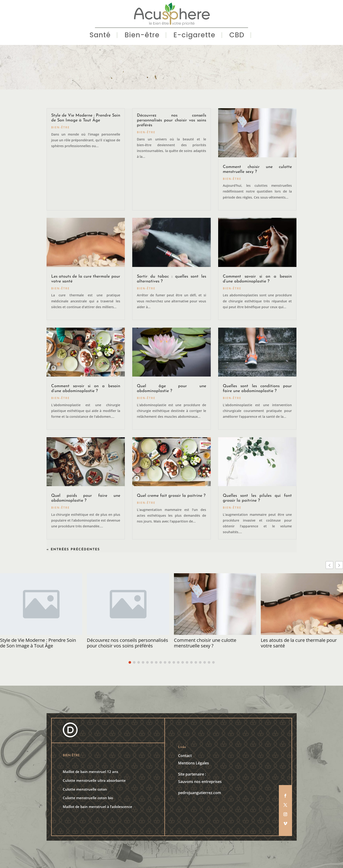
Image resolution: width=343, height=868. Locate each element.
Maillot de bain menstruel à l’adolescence (98, 807)
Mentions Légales (194, 763)
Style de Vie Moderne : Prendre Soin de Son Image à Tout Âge (38, 643)
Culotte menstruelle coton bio (88, 798)
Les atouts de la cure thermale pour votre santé (299, 643)
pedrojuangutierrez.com (200, 793)
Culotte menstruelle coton (85, 789)
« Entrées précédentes (73, 550)
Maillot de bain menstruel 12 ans (90, 772)
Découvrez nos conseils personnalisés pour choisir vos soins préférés (171, 120)
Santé (100, 36)
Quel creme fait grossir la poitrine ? (171, 496)
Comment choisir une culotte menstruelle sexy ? (205, 643)
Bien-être (142, 36)
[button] (339, 565)
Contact (185, 756)
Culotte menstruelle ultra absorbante (94, 780)
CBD (237, 36)
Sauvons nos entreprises (200, 782)
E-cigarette (194, 36)
